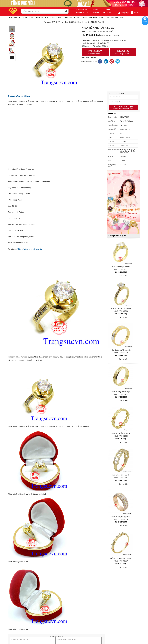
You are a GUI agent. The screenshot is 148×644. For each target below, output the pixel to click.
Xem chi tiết (123, 276)
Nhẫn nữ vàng (22, 249)
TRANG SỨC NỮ (29, 18)
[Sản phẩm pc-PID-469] (123, 202)
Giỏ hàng (135, 12)
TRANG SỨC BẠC (55, 18)
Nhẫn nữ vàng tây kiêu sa (19, 96)
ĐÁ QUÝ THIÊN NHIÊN (90, 18)
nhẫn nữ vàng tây (35, 249)
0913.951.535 (123, 52)
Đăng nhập (123, 13)
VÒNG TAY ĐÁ (104, 18)
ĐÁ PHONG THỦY (117, 18)
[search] (66, 11)
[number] (91, 46)
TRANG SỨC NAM (15, 18)
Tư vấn (145, 22)
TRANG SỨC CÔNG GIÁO (72, 18)
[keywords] (41, 11)
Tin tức (109, 13)
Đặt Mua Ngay (95, 52)
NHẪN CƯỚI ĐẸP (42, 18)
